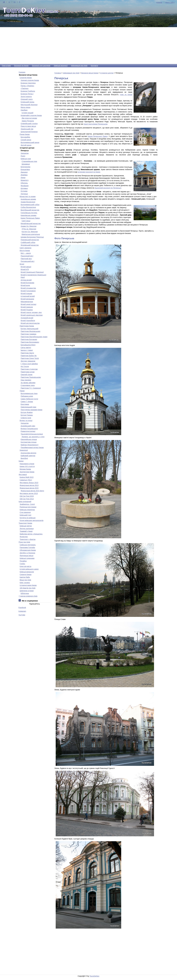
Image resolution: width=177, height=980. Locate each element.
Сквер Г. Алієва (27, 402)
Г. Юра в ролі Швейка (29, 364)
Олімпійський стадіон (29, 124)
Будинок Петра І (27, 94)
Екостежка (25, 404)
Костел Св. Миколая (30, 232)
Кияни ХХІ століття (27, 466)
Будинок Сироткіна (28, 83)
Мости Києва (25, 251)
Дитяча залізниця (27, 529)
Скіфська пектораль (28, 545)
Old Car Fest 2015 (27, 496)
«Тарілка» (25, 88)
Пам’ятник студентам (29, 369)
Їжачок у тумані (27, 350)
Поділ (23, 156)
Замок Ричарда (28, 121)
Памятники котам (28, 372)
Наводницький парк (28, 407)
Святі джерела (26, 248)
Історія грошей (27, 113)
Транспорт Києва (25, 523)
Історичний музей (28, 296)
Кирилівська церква (28, 215)
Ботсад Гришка (27, 415)
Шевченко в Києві (27, 591)
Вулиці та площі (26, 420)
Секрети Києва (26, 574)
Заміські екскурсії (61, 66)
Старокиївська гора (29, 161)
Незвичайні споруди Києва (31, 115)
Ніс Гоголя (25, 366)
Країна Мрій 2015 (27, 477)
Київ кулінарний (25, 502)
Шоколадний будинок (29, 132)
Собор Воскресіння (28, 207)
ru (9, 2)
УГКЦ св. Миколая (29, 229)
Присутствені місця (28, 126)
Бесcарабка (25, 137)
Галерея (22, 72)
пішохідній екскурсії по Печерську (108, 188)
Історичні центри (107, 73)
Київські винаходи (27, 572)
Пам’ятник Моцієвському (30, 331)
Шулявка (24, 188)
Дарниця (24, 172)
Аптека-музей (26, 280)
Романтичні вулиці (28, 431)
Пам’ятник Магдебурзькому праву (34, 337)
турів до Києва (126, 95)
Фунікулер (24, 537)
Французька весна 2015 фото (32, 491)
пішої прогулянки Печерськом (96, 124)
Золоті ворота (26, 97)
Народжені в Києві (27, 464)
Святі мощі (26, 221)
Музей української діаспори (32, 315)
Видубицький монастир (30, 210)
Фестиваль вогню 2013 (29, 493)
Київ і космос (25, 583)
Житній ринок (26, 145)
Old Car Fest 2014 (27, 499)
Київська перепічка (27, 510)
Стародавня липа (28, 385)
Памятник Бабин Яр (29, 356)
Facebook (22, 608)
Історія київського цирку (29, 569)
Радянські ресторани (28, 507)
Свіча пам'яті (26, 348)
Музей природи (27, 307)
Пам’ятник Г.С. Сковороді (31, 388)
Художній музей (27, 318)
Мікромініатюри (27, 302)
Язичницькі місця (26, 556)
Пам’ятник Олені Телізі (30, 358)
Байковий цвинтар (28, 456)
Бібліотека (25, 593)
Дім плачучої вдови (29, 118)
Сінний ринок (26, 140)
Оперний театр (27, 99)
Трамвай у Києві (26, 531)
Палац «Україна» (27, 86)
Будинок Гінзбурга (28, 91)
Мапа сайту (170, 2)
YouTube (22, 615)
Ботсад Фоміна (27, 412)
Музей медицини (27, 299)
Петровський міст (28, 261)
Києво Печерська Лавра (30, 218)
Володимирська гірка (29, 393)
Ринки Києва (25, 134)
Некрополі (24, 450)
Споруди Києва (26, 78)
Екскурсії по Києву (21, 66)
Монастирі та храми (28, 196)
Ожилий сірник (26, 375)
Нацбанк (24, 110)
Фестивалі (23, 475)
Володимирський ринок (30, 142)
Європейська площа (29, 439)
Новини (159, 2)
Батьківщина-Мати (28, 345)
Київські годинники (27, 558)
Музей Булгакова (27, 283)
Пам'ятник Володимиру (30, 342)
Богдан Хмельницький (29, 329)
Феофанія (25, 186)
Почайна (23, 561)
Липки (23, 178)
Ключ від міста (25, 566)
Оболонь (24, 183)
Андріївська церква (28, 199)
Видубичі (24, 458)
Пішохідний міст (27, 256)
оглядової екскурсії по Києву (89, 172)
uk (4, 2)
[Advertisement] (88, 46)
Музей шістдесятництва (30, 323)
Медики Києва (25, 469)
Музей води (25, 285)
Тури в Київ (6, 66)
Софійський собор (28, 242)
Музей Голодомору (28, 291)
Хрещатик (25, 153)
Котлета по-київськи (28, 518)
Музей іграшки (26, 294)
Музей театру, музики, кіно (31, 312)
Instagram (22, 611)
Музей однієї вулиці (28, 304)
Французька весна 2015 (29, 488)
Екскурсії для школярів (41, 66)
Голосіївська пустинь (29, 213)
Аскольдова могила (28, 453)
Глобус (22, 564)
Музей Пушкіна (27, 310)
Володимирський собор (30, 205)
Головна (58, 73)
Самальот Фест (26, 480)
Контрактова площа (29, 442)
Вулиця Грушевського (29, 429)
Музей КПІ (25, 269)
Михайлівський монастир (31, 224)
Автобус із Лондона (27, 553)
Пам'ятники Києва (27, 326)
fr (20, 2)
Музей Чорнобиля (28, 321)
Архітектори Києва (27, 472)
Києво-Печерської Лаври (98, 136)
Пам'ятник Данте (27, 353)
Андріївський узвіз (28, 426)
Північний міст (26, 259)
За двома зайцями (28, 383)
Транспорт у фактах (28, 539)
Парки (22, 391)
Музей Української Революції (32, 272)
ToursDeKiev (94, 976)
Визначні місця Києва (90, 73)
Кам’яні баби (25, 577)
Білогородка (26, 167)
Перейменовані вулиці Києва (32, 448)
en (15, 2)
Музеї (22, 264)
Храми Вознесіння (28, 202)
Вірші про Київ (25, 580)
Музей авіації (26, 267)
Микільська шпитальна (31, 234)
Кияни (21, 461)
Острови (24, 191)
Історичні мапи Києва (28, 585)
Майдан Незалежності (29, 445)
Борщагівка (25, 169)
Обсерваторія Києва (28, 550)
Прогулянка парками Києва (31, 410)
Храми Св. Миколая (29, 226)
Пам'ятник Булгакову (29, 339)
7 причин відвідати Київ (28, 596)
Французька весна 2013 (29, 485)
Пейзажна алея (27, 396)
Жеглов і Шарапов (28, 361)
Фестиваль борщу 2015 (29, 483)
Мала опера (25, 107)
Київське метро (26, 526)
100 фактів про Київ (28, 588)
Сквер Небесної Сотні (29, 399)
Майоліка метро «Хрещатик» (31, 534)
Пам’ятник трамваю (28, 334)
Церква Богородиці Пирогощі (32, 237)
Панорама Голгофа (27, 547)
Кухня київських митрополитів (32, 520)
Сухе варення (25, 512)
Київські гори (26, 159)
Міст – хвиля (26, 253)
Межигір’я (25, 180)
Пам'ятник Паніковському (31, 377)
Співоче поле (26, 418)
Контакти (94, 66)
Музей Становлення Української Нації (33, 276)
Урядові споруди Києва (30, 80)
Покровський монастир (30, 240)
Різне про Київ (24, 542)
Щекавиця (26, 164)
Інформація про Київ (79, 66)
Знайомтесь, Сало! (27, 504)
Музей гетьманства (28, 288)
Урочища (24, 194)
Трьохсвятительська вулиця (32, 434)
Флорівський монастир (30, 245)
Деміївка (24, 175)
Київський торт (26, 515)
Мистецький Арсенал (29, 105)
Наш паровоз (26, 380)
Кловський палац (27, 102)
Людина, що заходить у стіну (33, 437)
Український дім (27, 129)
